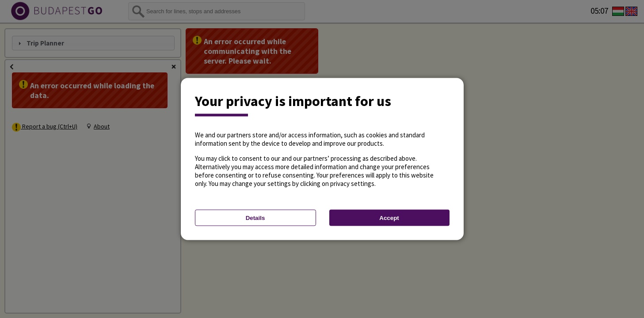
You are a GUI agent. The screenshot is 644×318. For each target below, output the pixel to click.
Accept (389, 218)
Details (255, 218)
